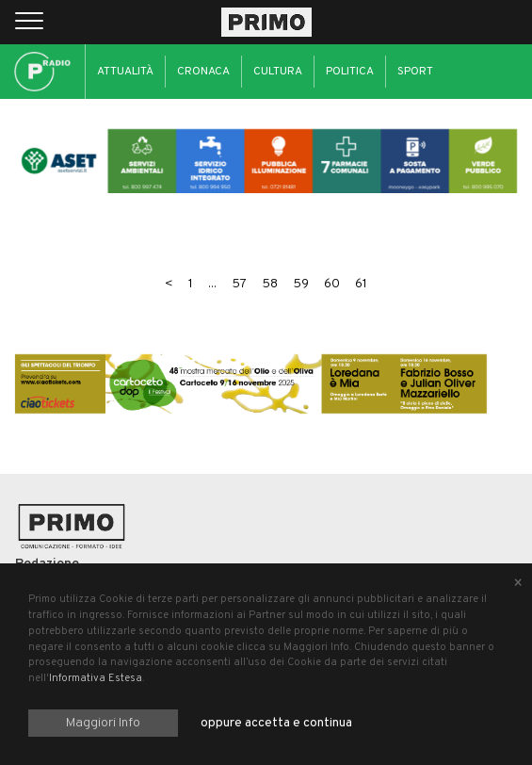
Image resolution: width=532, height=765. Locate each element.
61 (361, 284)
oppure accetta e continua (276, 723)
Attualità (125, 72)
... (212, 284)
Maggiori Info (103, 723)
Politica (350, 72)
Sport (415, 72)
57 (239, 284)
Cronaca (203, 72)
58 (270, 284)
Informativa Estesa (96, 678)
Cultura (278, 72)
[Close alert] (518, 584)
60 (332, 284)
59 (301, 284)
